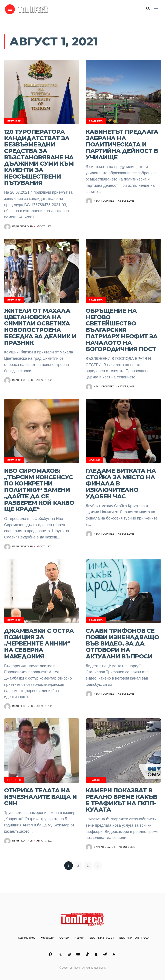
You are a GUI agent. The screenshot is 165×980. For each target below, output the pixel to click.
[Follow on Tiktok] (88, 954)
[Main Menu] (10, 9)
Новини (95, 460)
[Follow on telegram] (106, 954)
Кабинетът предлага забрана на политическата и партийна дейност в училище (122, 145)
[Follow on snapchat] (97, 954)
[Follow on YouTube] (79, 954)
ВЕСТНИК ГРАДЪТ (102, 938)
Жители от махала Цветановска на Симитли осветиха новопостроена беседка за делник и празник (40, 327)
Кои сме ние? (27, 938)
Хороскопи (47, 938)
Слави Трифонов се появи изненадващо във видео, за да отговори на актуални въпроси (122, 644)
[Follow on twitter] (60, 954)
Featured (14, 121)
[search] (148, 9)
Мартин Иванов (105, 847)
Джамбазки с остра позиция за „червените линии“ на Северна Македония (39, 644)
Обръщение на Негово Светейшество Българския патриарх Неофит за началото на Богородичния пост (122, 330)
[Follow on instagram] (70, 954)
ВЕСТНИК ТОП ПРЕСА (134, 938)
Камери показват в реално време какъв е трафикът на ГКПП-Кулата (121, 800)
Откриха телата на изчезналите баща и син (40, 797)
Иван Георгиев (23, 226)
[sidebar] (156, 9)
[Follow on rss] (114, 954)
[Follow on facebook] (51, 954)
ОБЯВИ (64, 938)
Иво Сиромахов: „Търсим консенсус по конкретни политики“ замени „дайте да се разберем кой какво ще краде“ (39, 490)
